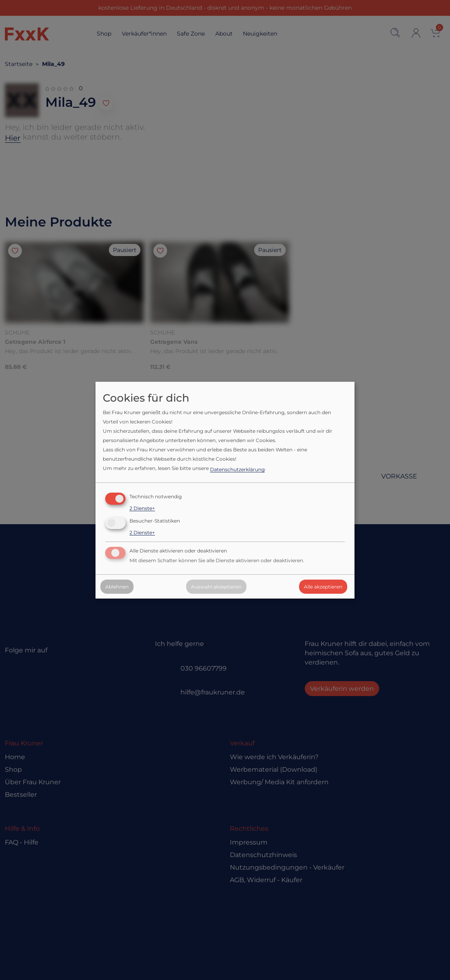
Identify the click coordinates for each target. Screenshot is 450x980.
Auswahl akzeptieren (216, 587)
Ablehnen (117, 587)
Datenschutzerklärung (237, 469)
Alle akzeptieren (323, 587)
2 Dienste (142, 508)
